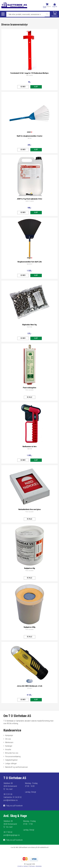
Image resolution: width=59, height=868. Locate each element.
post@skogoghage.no (12, 835)
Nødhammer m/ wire (30, 447)
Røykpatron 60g (30, 568)
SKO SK (30, 138)
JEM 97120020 (30, 201)
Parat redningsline (30, 388)
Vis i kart (9, 789)
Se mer (23, 87)
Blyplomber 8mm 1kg (29, 325)
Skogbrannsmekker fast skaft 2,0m (30, 262)
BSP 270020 (30, 75)
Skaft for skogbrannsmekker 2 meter (30, 136)
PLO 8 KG (29, 327)
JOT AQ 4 (30, 688)
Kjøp (36, 87)
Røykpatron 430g (29, 627)
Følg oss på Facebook (14, 806)
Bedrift (49, 7)
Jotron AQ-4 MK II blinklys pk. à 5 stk (29, 686)
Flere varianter (29, 390)
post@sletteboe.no (11, 800)
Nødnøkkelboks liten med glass (30, 509)
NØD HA (30, 449)
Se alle (30, 397)
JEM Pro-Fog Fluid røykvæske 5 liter (29, 199)
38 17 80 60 (8, 832)
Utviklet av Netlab (23, 866)
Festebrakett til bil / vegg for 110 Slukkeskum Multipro (29, 73)
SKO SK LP (30, 264)
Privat (45, 7)
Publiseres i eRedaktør (35, 866)
